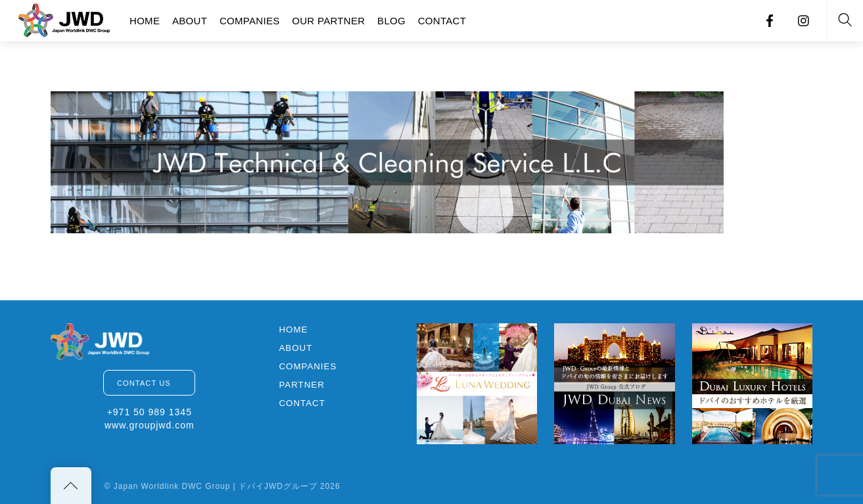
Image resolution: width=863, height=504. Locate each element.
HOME (145, 21)
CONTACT (442, 21)
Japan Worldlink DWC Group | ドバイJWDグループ (216, 486)
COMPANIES (250, 21)
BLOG (391, 21)
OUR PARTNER (328, 21)
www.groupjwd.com (150, 425)
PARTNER (301, 385)
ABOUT (190, 21)
